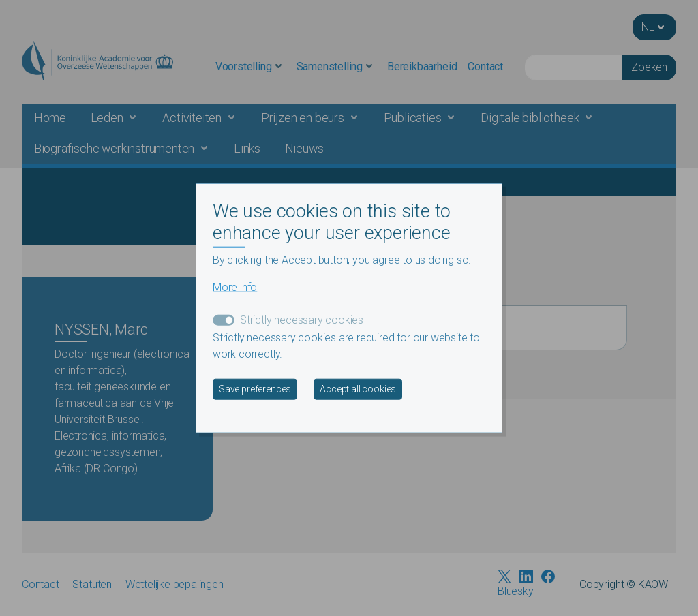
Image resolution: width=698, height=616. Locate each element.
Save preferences (255, 388)
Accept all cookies (358, 388)
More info (235, 287)
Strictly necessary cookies (302, 319)
